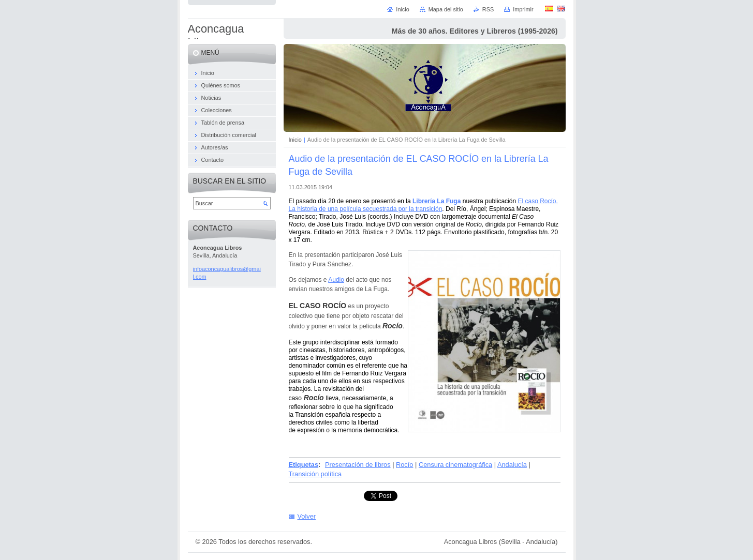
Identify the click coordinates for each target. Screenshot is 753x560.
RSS (488, 9)
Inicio (295, 140)
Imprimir (523, 9)
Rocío (404, 465)
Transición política (315, 474)
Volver (307, 516)
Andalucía (512, 465)
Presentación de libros (358, 465)
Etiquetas (304, 465)
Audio (336, 280)
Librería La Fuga (437, 201)
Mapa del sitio (446, 9)
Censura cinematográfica (455, 465)
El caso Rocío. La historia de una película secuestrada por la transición (423, 205)
